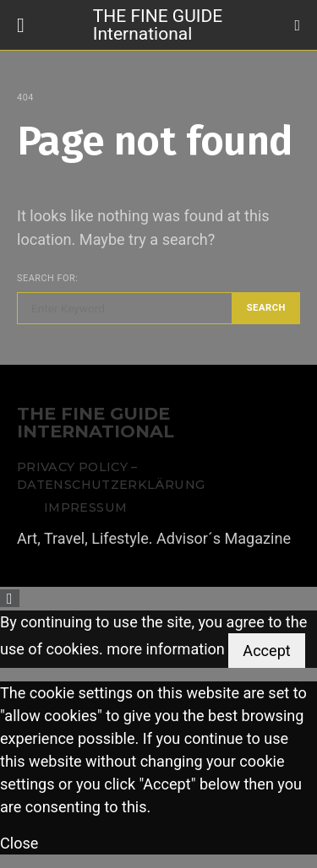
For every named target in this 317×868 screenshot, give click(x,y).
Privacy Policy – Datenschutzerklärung (111, 476)
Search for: (47, 278)
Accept (266, 651)
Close (19, 843)
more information (166, 649)
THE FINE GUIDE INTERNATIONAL (96, 423)
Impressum (85, 507)
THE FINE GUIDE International (158, 24)
